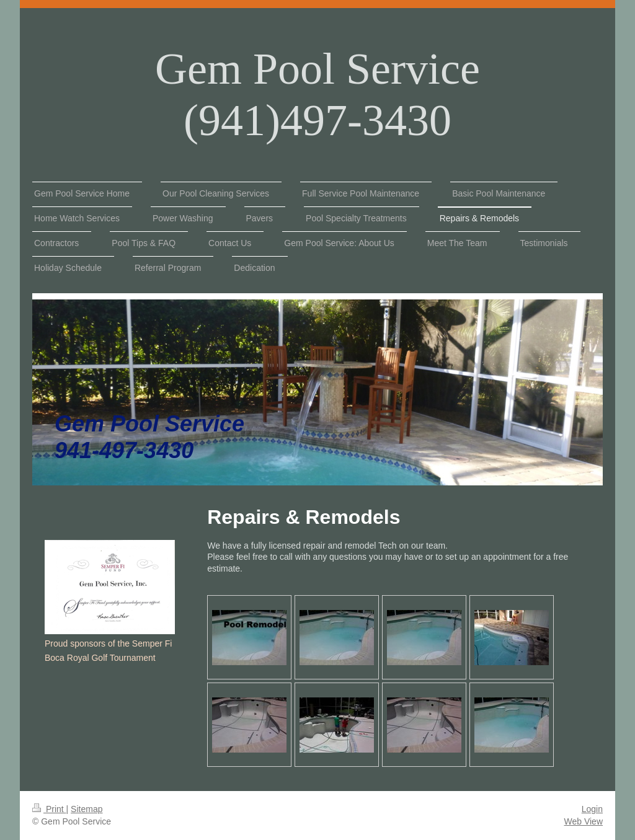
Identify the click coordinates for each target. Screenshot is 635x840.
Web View (583, 821)
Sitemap (87, 809)
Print (49, 809)
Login (592, 809)
